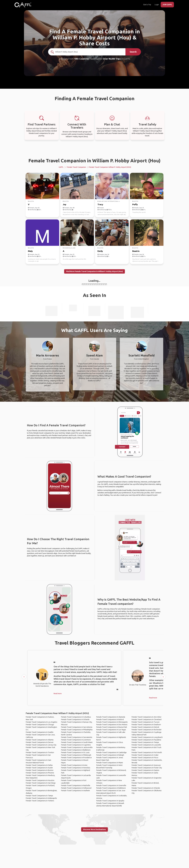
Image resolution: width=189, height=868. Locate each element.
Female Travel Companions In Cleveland (147, 719)
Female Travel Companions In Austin (39, 768)
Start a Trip (147, 5)
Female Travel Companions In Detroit (145, 727)
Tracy (100, 204)
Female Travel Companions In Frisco (145, 758)
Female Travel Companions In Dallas (39, 765)
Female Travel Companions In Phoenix (40, 773)
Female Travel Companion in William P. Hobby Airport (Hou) (94, 161)
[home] (23, 5)
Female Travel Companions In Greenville (111, 785)
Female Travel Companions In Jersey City (41, 745)
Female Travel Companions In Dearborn (146, 725)
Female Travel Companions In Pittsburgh (76, 755)
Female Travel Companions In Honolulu (76, 768)
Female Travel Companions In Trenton (40, 752)
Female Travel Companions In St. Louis (75, 752)
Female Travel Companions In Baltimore (76, 750)
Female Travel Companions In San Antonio (77, 727)
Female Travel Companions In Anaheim (75, 791)
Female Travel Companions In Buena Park (112, 727)
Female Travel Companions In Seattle (40, 732)
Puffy (135, 204)
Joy (64, 204)
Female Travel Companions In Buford (110, 719)
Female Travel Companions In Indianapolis (41, 798)
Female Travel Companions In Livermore (76, 740)
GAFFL (61, 167)
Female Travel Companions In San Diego (41, 783)
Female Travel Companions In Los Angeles (42, 722)
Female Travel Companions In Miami (110, 763)
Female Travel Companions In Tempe (145, 742)
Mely (30, 251)
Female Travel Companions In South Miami (77, 742)
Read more (58, 694)
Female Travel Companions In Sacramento (77, 737)
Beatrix (136, 251)
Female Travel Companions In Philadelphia (77, 730)
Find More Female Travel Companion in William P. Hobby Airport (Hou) (94, 271)
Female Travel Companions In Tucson (146, 722)
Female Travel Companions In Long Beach (147, 737)
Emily (100, 251)
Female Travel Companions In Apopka (110, 801)
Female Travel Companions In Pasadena (146, 740)
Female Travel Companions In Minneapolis (112, 722)
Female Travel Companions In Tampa (39, 796)
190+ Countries (82, 59)
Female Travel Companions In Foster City (147, 768)
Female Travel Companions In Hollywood (76, 788)
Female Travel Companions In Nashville (76, 785)
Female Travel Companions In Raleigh (110, 755)
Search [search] (133, 52)
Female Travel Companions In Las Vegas (111, 730)
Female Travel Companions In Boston (40, 770)
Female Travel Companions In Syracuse (146, 765)
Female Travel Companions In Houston (40, 780)
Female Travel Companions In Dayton (145, 770)
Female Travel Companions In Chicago (40, 725)
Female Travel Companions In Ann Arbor (147, 717)
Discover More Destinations (94, 829)
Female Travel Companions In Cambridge (111, 752)
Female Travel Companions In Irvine (74, 765)
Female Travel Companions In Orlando (75, 719)
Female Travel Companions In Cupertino (76, 745)
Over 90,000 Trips (112, 59)
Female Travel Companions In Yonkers (40, 801)
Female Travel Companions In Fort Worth (147, 752)
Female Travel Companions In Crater (145, 755)
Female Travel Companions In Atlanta (40, 740)
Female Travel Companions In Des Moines (112, 725)
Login (157, 5)
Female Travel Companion (76, 167)
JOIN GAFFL (167, 5)
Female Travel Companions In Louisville (146, 745)
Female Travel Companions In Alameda (111, 717)
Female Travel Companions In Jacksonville (77, 747)
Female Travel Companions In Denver (40, 742)
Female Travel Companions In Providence (76, 758)
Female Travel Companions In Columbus (76, 717)
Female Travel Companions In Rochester (147, 730)
